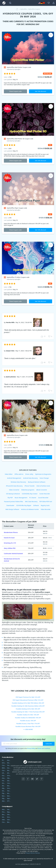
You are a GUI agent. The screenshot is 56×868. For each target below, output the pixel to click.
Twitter (37, 779)
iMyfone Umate (4, 788)
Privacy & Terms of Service (33, 853)
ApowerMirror (4, 801)
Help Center (9, 809)
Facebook (28, 779)
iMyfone (9, 778)
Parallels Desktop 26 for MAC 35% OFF (28, 709)
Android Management (14, 478)
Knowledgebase (9, 817)
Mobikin (9, 793)
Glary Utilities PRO (10, 548)
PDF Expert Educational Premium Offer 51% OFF (28, 700)
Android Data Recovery (30, 478)
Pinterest (42, 779)
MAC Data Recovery (31, 502)
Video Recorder (46, 509)
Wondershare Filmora (11, 532)
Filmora (4, 760)
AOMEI (9, 773)
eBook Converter (42, 490)
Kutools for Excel (9, 538)
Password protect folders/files (14, 502)
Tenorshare (9, 765)
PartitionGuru (4, 781)
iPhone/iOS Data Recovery (14, 486)
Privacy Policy (31, 748)
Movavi (9, 763)
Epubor (9, 796)
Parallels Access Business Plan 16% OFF (28, 726)
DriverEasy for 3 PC (10, 543)
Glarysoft (9, 781)
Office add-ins (19, 474)
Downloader (10, 505)
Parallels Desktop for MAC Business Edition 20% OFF (28, 706)
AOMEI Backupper (4, 786)
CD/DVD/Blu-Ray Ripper (24, 505)
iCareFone (4, 770)
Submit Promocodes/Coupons (9, 820)
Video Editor (9, 474)
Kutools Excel (4, 776)
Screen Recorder (45, 494)
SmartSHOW (4, 783)
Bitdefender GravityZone (4, 768)
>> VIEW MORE (28, 729)
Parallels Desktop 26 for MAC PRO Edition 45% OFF (28, 703)
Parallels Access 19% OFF (28, 721)
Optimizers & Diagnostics (43, 474)
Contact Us (4, 822)
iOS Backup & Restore (13, 494)
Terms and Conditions (44, 748)
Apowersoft (9, 798)
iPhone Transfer (30, 486)
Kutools (9, 760)
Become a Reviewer (9, 822)
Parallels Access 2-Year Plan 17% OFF (28, 724)
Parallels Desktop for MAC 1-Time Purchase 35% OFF (28, 712)
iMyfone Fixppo (4, 798)
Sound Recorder (43, 498)
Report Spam (9, 812)
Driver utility (29, 474)
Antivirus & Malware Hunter (30, 509)
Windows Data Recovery (18, 482)
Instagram (23, 779)
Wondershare (9, 770)
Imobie (9, 788)
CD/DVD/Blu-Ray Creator (30, 494)
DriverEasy (4, 763)
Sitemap (9, 815)
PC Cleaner (33, 498)
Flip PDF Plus (4, 793)
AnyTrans (4, 778)
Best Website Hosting (4, 815)
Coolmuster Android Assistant (13, 554)
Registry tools (45, 505)
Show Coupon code (15, 91)
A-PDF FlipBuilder (9, 801)
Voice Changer (44, 478)
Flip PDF (10, 498)
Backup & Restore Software (37, 482)
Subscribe (49, 744)
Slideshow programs (28, 490)
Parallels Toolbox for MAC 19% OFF (28, 715)
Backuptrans (9, 786)
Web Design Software (12, 509)
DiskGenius (4, 791)
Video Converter (14, 490)
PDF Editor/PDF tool (46, 502)
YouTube (32, 779)
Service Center (4, 817)
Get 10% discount (41, 91)
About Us (4, 809)
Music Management (21, 498)
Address (4, 820)
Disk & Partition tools (43, 486)
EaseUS (9, 768)
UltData (4, 773)
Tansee (9, 791)
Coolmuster (4, 765)
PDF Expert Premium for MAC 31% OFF (28, 697)
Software (36, 505)
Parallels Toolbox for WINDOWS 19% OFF (28, 718)
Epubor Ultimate (4, 796)
